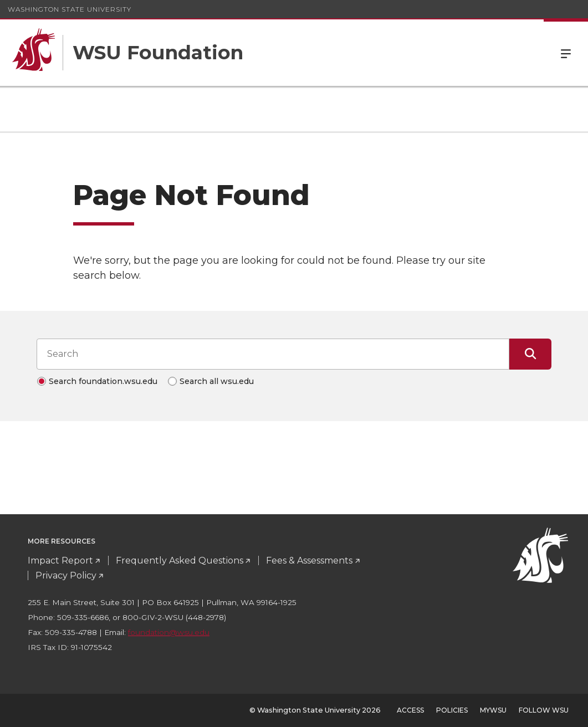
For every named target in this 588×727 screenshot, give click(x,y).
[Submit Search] (530, 354)
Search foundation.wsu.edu (103, 381)
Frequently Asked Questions (180, 560)
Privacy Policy (66, 575)
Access (410, 710)
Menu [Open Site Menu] (566, 53)
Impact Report (60, 560)
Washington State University (70, 9)
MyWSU (493, 710)
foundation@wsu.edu (169, 632)
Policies (452, 710)
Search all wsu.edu (217, 381)
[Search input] (273, 354)
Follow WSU (544, 710)
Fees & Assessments (309, 560)
